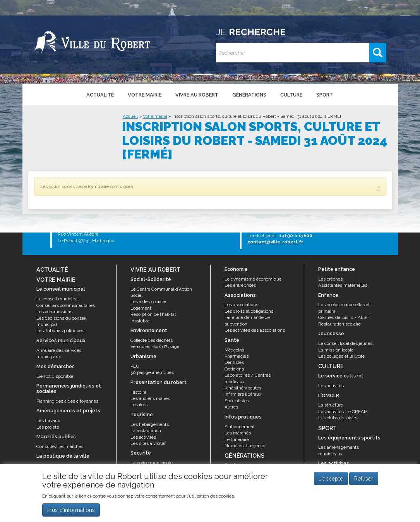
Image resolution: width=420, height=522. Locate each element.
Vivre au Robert (197, 95)
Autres (231, 407)
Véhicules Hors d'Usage (155, 346)
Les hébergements (150, 424)
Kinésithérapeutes (243, 388)
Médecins (234, 350)
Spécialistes (237, 401)
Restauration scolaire (339, 324)
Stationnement (240, 427)
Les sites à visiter (148, 443)
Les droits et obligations (249, 311)
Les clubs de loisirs (338, 418)
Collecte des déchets (152, 340)
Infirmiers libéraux (243, 394)
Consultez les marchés (60, 446)
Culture (291, 95)
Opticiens (234, 369)
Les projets (48, 427)
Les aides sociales (149, 301)
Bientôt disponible (55, 376)
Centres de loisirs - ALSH (344, 317)
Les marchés (238, 433)
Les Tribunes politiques (60, 331)
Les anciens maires (150, 398)
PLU (135, 366)
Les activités (143, 437)
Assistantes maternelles (343, 285)
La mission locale (336, 350)
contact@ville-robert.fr (275, 242)
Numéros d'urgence (245, 446)
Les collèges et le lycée (341, 356)
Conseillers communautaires (66, 305)
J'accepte (331, 479)
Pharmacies (237, 356)
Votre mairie (145, 95)
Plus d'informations (71, 510)
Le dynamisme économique (253, 279)
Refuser (364, 479)
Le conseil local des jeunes (345, 343)
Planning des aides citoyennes (67, 401)
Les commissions (54, 312)
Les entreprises (240, 285)
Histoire (138, 392)
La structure (331, 405)
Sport (325, 95)
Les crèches (330, 279)
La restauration (146, 431)
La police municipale (152, 463)
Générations (249, 95)
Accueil (130, 116)
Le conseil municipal (57, 299)
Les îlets (139, 405)
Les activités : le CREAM (343, 412)
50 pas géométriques (152, 372)
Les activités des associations (255, 330)
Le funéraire (237, 439)
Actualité (100, 95)
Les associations (241, 305)
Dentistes (234, 362)
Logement (141, 308)
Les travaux (48, 420)
